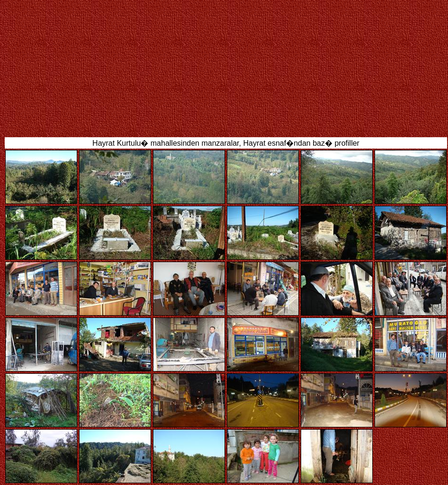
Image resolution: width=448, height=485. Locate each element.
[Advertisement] (228, 68)
